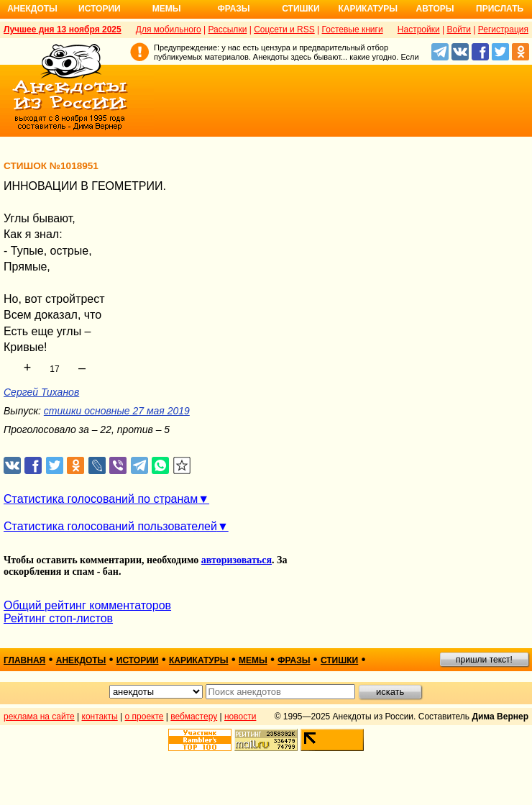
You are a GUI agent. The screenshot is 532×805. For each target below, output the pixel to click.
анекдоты (81, 660)
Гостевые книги (353, 29)
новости (240, 717)
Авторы (435, 9)
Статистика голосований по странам (101, 499)
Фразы (233, 9)
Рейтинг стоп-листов (58, 618)
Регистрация (503, 29)
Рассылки (227, 29)
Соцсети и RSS (284, 29)
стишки (339, 660)
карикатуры (199, 660)
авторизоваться (237, 560)
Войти (459, 29)
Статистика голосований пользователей (110, 526)
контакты (100, 717)
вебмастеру (194, 717)
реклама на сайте (39, 717)
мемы (253, 660)
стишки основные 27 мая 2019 (117, 411)
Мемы (167, 9)
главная (24, 660)
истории (138, 660)
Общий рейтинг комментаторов (87, 605)
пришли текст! (484, 660)
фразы (294, 660)
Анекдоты (32, 9)
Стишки (301, 9)
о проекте (145, 717)
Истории (100, 9)
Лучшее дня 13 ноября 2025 (63, 29)
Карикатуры (368, 9)
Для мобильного (169, 29)
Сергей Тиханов (41, 392)
